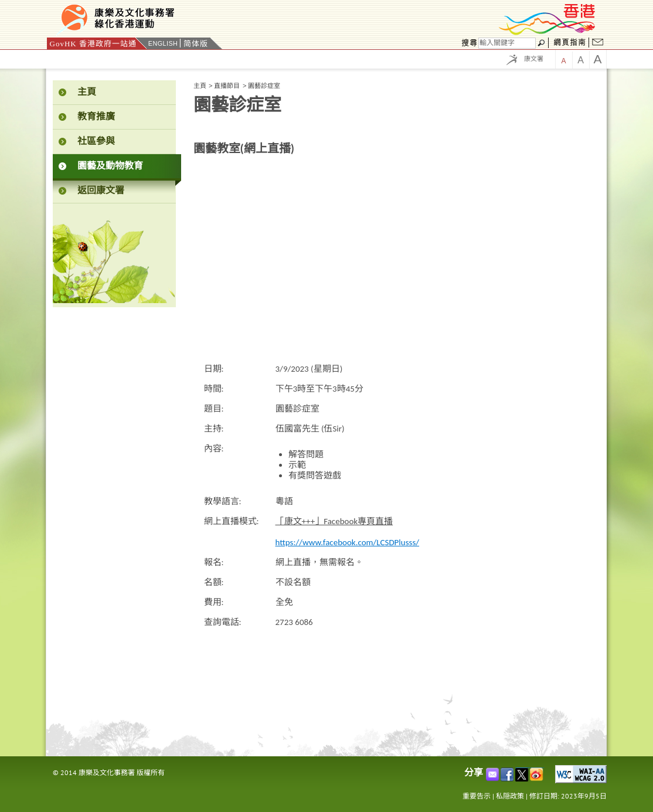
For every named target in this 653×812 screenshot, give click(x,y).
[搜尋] (507, 43)
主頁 (200, 86)
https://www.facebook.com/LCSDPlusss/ (348, 542)
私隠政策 (510, 796)
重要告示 (477, 796)
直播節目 (227, 86)
